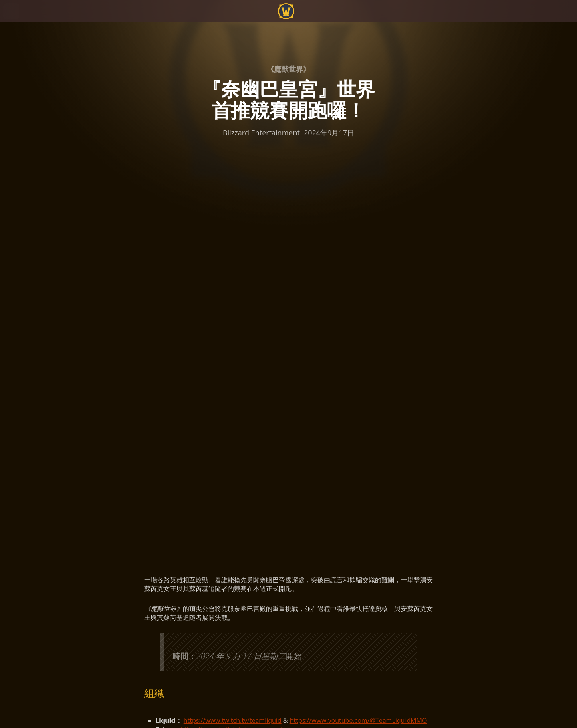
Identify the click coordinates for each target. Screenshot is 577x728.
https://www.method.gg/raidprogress (244, 424)
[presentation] (36, 21)
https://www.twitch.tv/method (233, 362)
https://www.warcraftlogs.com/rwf (257, 442)
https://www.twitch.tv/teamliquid (233, 344)
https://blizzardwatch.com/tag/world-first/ (271, 415)
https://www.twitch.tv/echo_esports (233, 353)
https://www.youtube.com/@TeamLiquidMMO (358, 344)
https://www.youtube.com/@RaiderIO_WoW (321, 433)
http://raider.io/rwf (220, 433)
